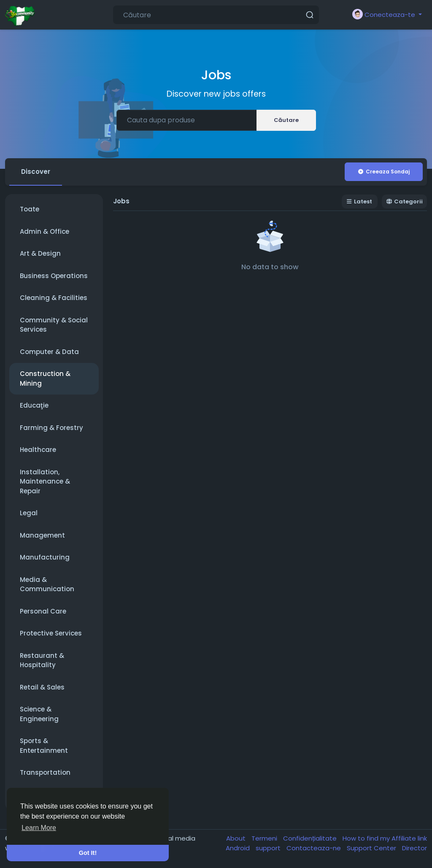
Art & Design (40, 254)
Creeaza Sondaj (383, 172)
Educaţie (34, 406)
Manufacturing (45, 558)
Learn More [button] (39, 828)
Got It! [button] (88, 853)
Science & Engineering (39, 714)
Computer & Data (49, 352)
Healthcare (38, 450)
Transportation (45, 773)
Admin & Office (45, 231)
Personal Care (43, 611)
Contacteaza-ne (315, 848)
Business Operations (54, 276)
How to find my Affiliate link (385, 839)
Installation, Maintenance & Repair (45, 481)
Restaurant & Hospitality (42, 660)
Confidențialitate (311, 839)
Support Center (372, 848)
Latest (360, 202)
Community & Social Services (54, 325)
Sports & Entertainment (44, 746)
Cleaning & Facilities (54, 298)
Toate (30, 210)
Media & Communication (47, 584)
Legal (29, 513)
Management (42, 535)
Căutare (286, 120)
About (237, 839)
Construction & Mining (45, 379)
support (269, 848)
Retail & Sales (42, 687)
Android (239, 848)
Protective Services (51, 634)
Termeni (265, 839)
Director (414, 848)
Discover (36, 172)
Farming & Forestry (51, 428)
